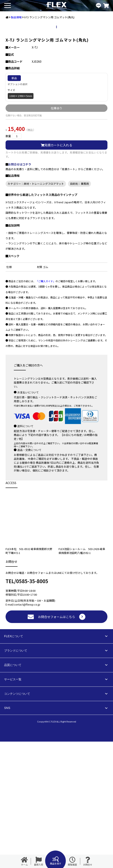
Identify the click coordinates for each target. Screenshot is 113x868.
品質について (13, 791)
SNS (7, 834)
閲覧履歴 (72, 861)
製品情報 (16, 17)
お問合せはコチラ (20, 291)
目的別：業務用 (79, 310)
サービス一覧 (13, 806)
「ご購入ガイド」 (46, 407)
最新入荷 (39, 861)
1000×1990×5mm (21, 222)
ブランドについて (16, 777)
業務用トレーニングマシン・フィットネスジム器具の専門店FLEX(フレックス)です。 (56, 6)
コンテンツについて (17, 820)
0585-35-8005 (32, 707)
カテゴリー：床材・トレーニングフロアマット (36, 310)
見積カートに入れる (56, 271)
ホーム (24, 861)
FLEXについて (14, 763)
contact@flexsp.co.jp (27, 731)
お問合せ (88, 861)
